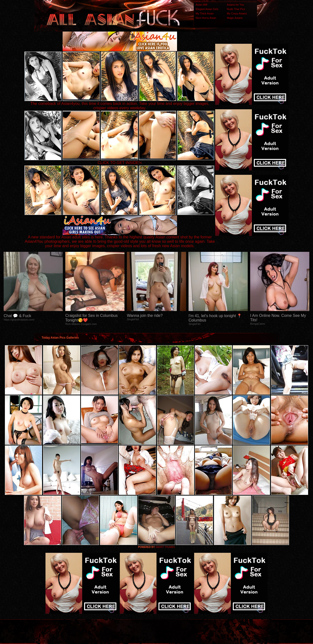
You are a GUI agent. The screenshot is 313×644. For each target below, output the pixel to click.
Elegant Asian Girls (207, 9)
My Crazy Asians (237, 13)
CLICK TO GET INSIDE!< (120, 163)
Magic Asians (235, 18)
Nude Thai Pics (236, 9)
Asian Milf (201, 5)
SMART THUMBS (165, 547)
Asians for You (235, 5)
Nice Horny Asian (206, 18)
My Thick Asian (205, 13)
